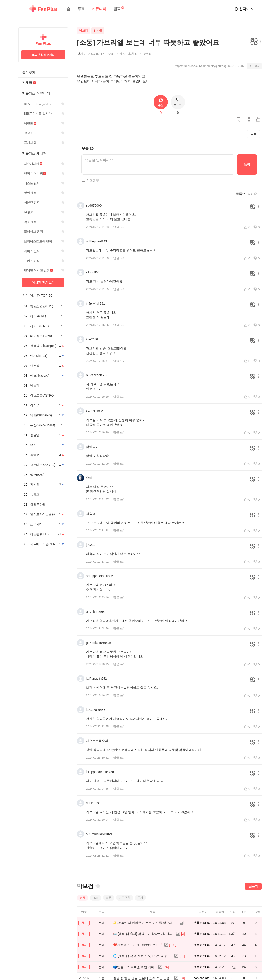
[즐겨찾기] (98, 886)
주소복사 (254, 66)
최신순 (252, 194)
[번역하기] (254, 42)
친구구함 (125, 898)
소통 (109, 898)
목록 (253, 134)
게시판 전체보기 (43, 283)
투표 (81, 9)
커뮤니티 (99, 9)
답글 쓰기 (120, 227)
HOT (96, 898)
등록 (247, 164)
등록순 (241, 194)
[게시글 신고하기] (258, 120)
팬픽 (117, 9)
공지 (140, 898)
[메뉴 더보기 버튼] (260, 42)
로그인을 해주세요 (43, 55)
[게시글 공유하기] (248, 120)
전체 (83, 898)
